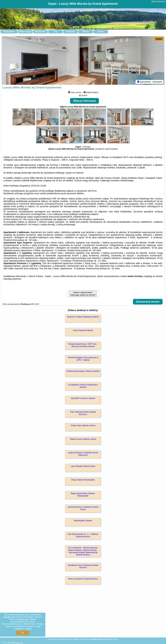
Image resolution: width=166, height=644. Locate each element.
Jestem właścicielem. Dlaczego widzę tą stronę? (83, 294)
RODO (29, 629)
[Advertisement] (83, 614)
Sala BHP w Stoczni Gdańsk (83, 398)
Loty (55, 32)
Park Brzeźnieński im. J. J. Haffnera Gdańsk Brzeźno (83, 535)
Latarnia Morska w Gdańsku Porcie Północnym (83, 454)
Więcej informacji (84, 101)
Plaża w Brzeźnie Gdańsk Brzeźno (83, 579)
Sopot (159, 39)
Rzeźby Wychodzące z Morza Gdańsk (83, 371)
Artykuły (101, 32)
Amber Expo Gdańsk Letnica (83, 426)
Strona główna (9, 32)
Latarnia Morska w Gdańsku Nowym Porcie (83, 508)
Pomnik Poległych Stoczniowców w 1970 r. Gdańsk (83, 359)
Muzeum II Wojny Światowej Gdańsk (83, 317)
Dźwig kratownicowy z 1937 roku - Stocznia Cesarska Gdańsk (83, 345)
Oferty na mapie (25, 32)
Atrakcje (86, 32)
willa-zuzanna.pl (158, 1)
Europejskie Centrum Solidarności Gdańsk (83, 386)
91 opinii (106, 149)
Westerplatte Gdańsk (83, 521)
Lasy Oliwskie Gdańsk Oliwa (83, 466)
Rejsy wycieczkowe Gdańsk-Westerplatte (83, 495)
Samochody (71, 32)
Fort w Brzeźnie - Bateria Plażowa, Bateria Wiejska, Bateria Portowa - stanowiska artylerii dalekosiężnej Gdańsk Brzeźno (83, 551)
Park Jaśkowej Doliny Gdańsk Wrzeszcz (83, 413)
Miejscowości (40, 32)
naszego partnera (12, 279)
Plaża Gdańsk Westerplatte (83, 480)
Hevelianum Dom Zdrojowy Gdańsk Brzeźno (83, 566)
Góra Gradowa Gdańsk (83, 330)
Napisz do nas (113, 639)
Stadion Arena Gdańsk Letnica (83, 439)
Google (7, 617)
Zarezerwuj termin (148, 302)
